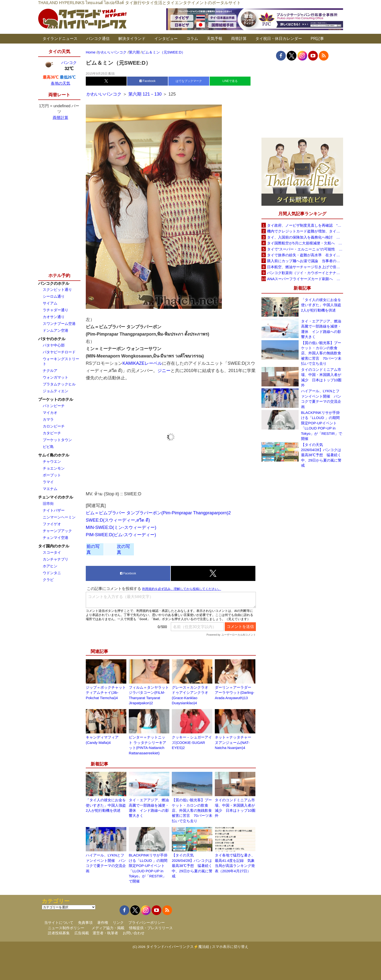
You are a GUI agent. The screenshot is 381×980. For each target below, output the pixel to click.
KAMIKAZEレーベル (142, 363)
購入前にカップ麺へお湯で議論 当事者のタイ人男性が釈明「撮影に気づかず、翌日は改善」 (305, 261)
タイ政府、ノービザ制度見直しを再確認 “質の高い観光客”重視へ (305, 225)
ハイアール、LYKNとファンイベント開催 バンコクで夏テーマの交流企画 (321, 399)
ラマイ (48, 482)
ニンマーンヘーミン (59, 517)
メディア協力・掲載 (108, 928)
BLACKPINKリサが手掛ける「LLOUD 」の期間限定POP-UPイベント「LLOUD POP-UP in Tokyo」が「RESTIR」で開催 (322, 426)
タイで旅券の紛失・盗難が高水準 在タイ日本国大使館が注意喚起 (305, 255)
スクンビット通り (57, 290)
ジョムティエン (56, 391)
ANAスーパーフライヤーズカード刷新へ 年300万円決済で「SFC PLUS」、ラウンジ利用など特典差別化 (305, 279)
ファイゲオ (52, 524)
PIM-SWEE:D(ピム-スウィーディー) (121, 535)
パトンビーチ (54, 406)
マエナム (50, 489)
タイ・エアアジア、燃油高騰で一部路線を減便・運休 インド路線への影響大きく (321, 329)
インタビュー (166, 39)
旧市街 (48, 503)
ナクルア (50, 370)
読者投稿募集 (59, 933)
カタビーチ (52, 433)
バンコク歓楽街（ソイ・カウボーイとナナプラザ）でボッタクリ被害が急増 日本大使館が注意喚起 (305, 273)
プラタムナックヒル (59, 384)
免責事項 (85, 922)
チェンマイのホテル (56, 497)
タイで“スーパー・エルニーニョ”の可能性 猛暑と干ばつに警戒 (305, 249)
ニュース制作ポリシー (66, 928)
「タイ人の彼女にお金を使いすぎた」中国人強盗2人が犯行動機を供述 (106, 805)
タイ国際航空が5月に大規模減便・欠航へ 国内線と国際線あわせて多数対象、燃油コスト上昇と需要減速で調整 (305, 243)
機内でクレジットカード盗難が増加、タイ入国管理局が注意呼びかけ (305, 231)
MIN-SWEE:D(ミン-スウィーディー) (121, 527)
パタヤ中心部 (54, 345)
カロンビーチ (54, 426)
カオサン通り (54, 317)
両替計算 (239, 39)
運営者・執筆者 (105, 933)
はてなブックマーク (189, 81)
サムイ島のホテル (54, 455)
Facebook (147, 81)
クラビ (48, 580)
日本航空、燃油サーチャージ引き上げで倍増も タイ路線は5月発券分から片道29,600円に (305, 267)
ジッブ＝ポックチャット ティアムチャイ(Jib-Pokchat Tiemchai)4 (106, 693)
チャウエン (52, 461)
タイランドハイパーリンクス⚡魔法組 (178, 947)
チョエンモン (54, 468)
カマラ (48, 419)
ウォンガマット (56, 377)
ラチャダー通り (56, 310)
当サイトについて (59, 922)
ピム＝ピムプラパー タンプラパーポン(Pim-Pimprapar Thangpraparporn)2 (158, 513)
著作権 (103, 922)
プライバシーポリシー (147, 922)
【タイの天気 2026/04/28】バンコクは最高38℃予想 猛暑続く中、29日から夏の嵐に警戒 (192, 866)
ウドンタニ (52, 573)
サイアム (50, 303)
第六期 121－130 (145, 94)
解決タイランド (132, 39)
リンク (118, 922)
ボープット (52, 475)
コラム (192, 39)
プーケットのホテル (56, 399)
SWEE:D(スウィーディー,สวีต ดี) (118, 520)
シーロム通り (54, 296)
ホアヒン (50, 566)
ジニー (164, 371)
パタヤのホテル (52, 339)
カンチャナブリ (56, 559)
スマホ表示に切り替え (230, 947)
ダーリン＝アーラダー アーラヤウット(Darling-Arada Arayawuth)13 (235, 693)
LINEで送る (230, 81)
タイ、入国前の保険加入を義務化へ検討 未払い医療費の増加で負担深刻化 (305, 237)
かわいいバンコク (105, 94)
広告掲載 (82, 933)
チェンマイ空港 (56, 538)
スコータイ (52, 552)
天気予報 (215, 39)
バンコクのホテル (54, 283)
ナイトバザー (54, 510)
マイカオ (50, 413)
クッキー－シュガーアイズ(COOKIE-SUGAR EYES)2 (192, 742)
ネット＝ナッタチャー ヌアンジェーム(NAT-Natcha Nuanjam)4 (233, 742)
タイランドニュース (60, 39)
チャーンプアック (57, 531)
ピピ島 (48, 447)
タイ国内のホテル (54, 546)
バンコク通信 (98, 39)
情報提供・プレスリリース (151, 928)
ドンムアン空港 (56, 330)
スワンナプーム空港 (59, 324)
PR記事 (317, 39)
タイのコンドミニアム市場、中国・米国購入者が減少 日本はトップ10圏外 (321, 377)
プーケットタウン (57, 440)
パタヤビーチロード (59, 352)
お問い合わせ (134, 933)
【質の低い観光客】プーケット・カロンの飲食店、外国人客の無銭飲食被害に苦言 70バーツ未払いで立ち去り (192, 810)
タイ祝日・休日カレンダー (279, 39)
